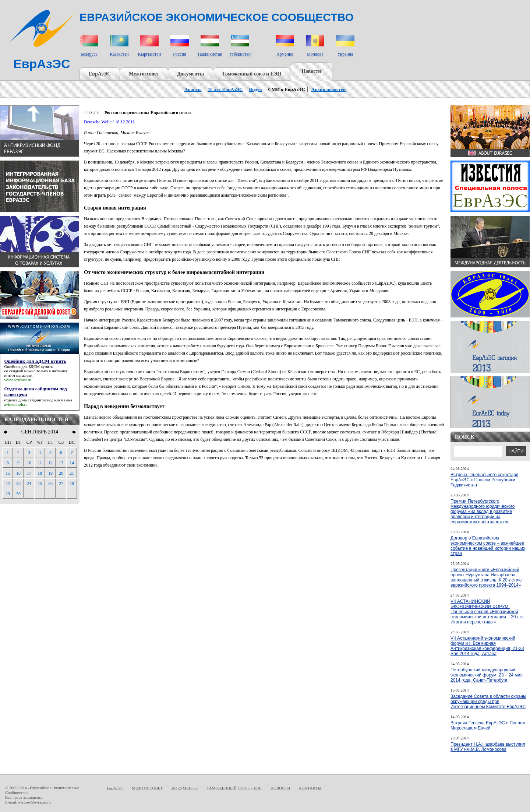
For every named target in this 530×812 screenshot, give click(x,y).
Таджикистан (210, 54)
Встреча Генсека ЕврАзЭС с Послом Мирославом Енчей (488, 725)
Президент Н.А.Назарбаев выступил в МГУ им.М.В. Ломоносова (488, 747)
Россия (179, 54)
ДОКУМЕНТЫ (185, 788)
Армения (285, 54)
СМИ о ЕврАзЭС (287, 89)
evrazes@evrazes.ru (35, 802)
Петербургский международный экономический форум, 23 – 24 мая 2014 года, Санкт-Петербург (487, 675)
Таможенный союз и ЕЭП (252, 74)
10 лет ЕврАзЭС (225, 89)
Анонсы (193, 89)
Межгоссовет (144, 74)
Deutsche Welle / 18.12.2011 (109, 122)
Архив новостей (328, 89)
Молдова (315, 54)
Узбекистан (240, 54)
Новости (311, 71)
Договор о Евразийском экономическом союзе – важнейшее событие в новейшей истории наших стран (488, 546)
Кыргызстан (149, 54)
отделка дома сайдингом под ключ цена (38, 400)
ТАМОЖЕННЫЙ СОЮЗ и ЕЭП (234, 788)
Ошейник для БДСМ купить (29, 366)
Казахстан (119, 54)
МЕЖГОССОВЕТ (147, 788)
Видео (255, 89)
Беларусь (89, 54)
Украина (345, 54)
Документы (190, 74)
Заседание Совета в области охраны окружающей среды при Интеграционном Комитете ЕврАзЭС (488, 702)
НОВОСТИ (280, 788)
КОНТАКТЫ (310, 788)
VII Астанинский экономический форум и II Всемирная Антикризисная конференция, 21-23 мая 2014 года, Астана (487, 646)
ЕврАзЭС (100, 74)
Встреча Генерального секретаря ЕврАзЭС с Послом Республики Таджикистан (484, 480)
